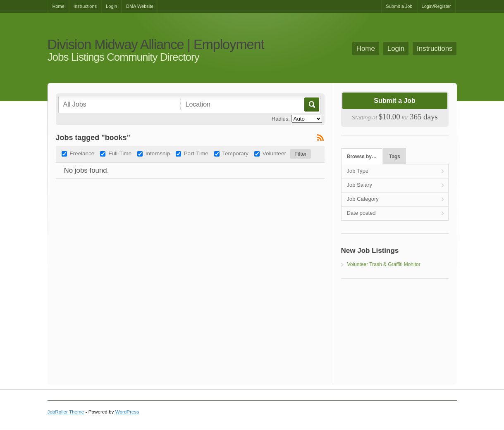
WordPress (127, 412)
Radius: (281, 119)
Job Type (358, 171)
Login (111, 6)
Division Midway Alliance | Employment (156, 45)
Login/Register (436, 6)
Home (59, 6)
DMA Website (140, 6)
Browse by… (362, 157)
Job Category (363, 199)
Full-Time (120, 153)
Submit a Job (399, 6)
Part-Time (196, 153)
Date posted (361, 213)
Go (311, 105)
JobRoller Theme (66, 412)
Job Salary (359, 185)
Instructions (85, 6)
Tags (395, 157)
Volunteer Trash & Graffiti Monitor (384, 264)
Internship (158, 153)
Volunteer (274, 153)
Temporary (235, 153)
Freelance (82, 153)
